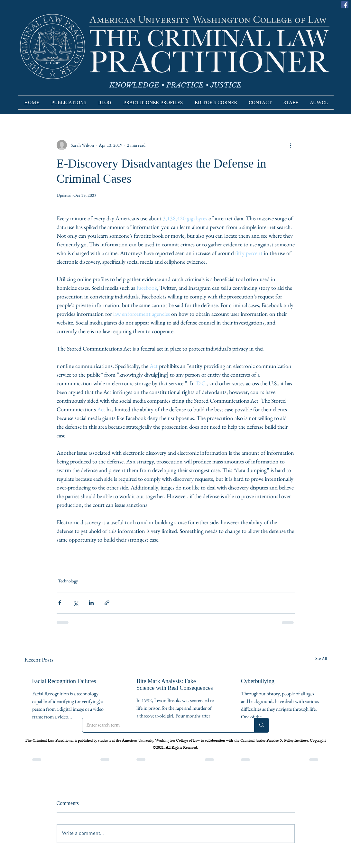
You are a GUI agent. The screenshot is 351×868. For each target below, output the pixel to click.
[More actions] (291, 145)
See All (321, 658)
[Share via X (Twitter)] (75, 603)
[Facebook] (345, 5)
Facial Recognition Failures (64, 681)
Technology (68, 581)
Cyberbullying (258, 681)
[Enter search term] (164, 725)
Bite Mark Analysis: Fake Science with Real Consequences (175, 685)
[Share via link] (107, 603)
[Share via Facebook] (60, 603)
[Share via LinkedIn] (91, 603)
